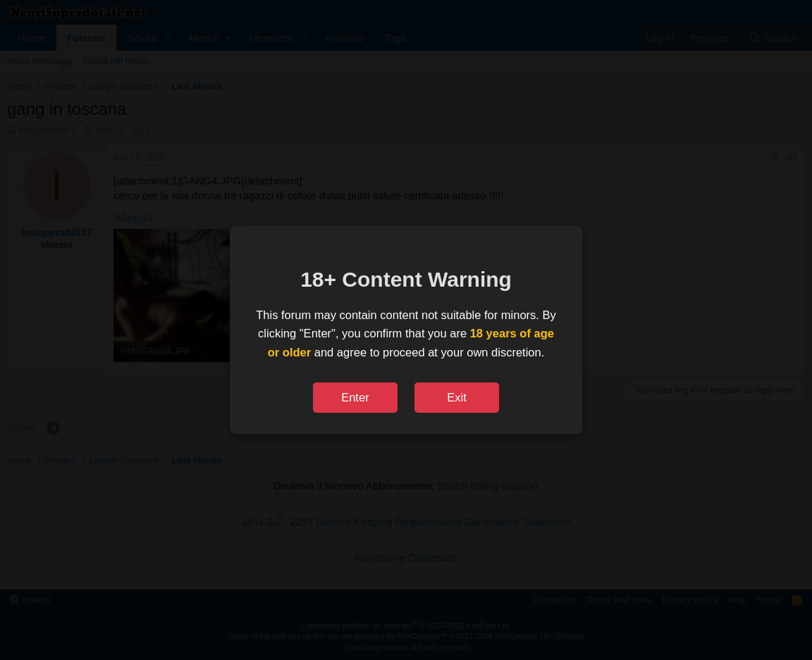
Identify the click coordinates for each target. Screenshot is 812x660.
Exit (457, 397)
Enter (355, 397)
